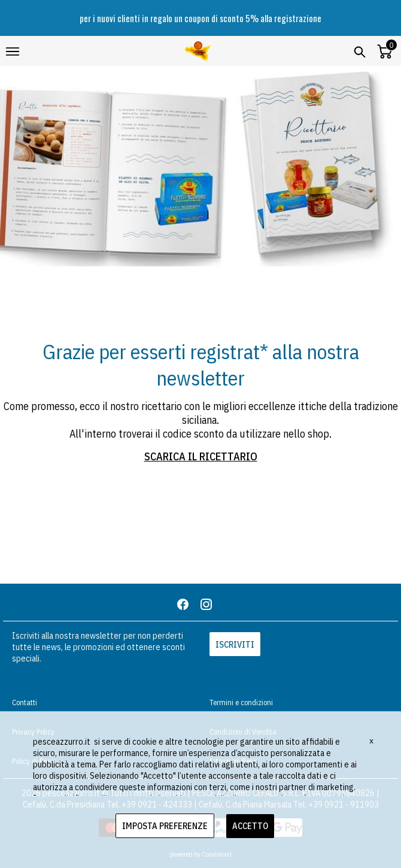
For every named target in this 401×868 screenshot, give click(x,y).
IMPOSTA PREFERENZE (165, 826)
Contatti (25, 702)
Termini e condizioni (241, 702)
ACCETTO (250, 826)
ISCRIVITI (235, 644)
